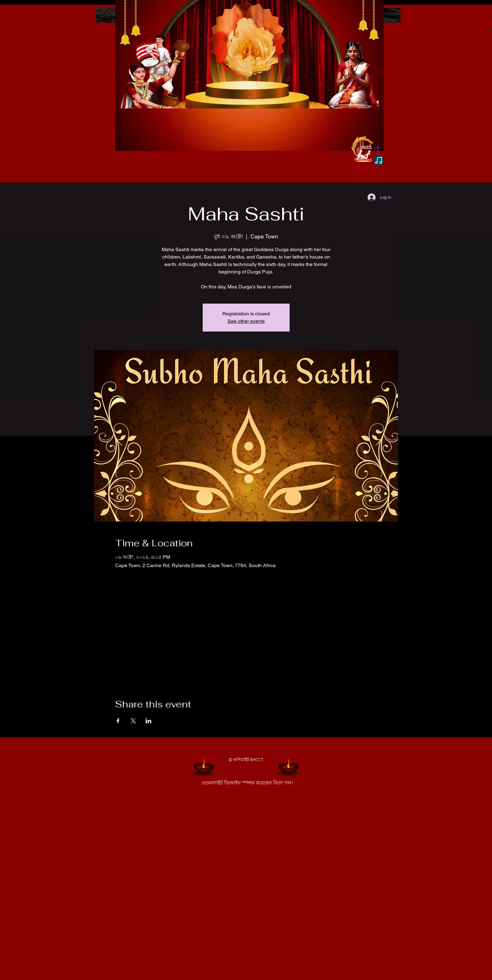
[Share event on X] (133, 721)
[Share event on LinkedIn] (149, 721)
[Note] (379, 160)
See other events (246, 321)
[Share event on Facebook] (118, 721)
